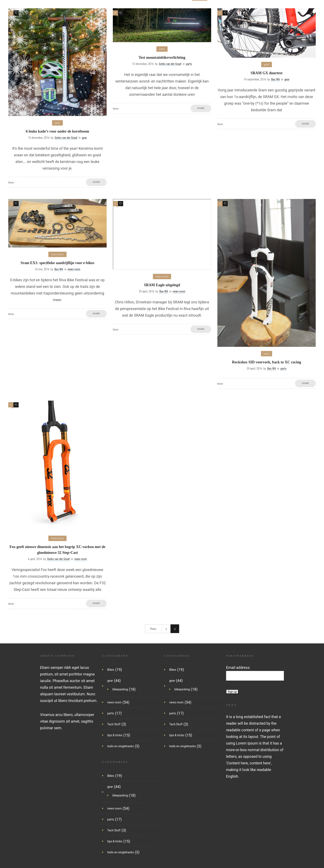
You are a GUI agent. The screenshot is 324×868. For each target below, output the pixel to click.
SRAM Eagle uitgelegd (162, 285)
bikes (145, 7)
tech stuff (218, 7)
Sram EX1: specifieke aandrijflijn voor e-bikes (57, 263)
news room (114, 702)
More (11, 183)
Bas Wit (275, 79)
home (113, 7)
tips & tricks (242, 7)
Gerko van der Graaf (66, 138)
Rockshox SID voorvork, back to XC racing (267, 362)
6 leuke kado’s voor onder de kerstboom (58, 131)
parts (200, 7)
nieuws (129, 7)
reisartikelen (305, 7)
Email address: (238, 667)
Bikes (111, 670)
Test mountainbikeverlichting (162, 57)
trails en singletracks (273, 7)
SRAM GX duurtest (267, 73)
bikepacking (165, 7)
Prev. (153, 629)
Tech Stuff (114, 724)
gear (185, 7)
